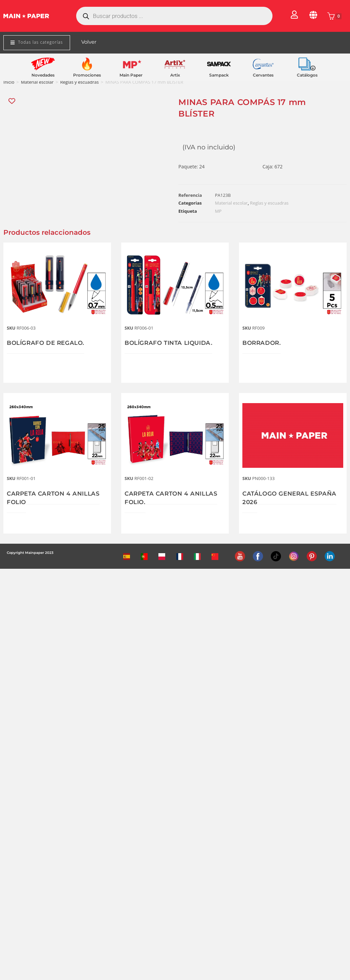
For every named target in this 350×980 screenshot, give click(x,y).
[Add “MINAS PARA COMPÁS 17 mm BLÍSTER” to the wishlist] (12, 101)
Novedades (43, 75)
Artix (175, 75)
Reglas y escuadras (80, 82)
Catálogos (307, 75)
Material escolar (37, 82)
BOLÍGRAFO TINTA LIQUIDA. (171, 343)
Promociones (87, 75)
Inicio (9, 82)
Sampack (219, 75)
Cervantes (263, 75)
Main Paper (131, 75)
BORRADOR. (263, 343)
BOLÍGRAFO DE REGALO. (48, 343)
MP (218, 211)
